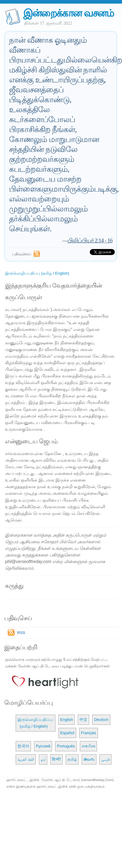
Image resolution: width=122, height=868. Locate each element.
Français (89, 733)
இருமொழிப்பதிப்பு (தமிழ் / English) (37, 273)
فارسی (105, 759)
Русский (43, 746)
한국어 (23, 746)
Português (66, 746)
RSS (21, 633)
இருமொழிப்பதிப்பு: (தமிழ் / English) (36, 723)
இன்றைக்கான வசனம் (69, 13)
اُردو (43, 759)
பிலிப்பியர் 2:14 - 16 (90, 240)
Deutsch (101, 720)
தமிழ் (72, 759)
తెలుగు (89, 759)
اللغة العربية (26, 759)
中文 (83, 720)
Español (67, 733)
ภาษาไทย (88, 746)
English (67, 720)
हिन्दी (56, 759)
